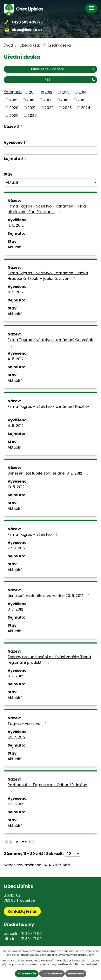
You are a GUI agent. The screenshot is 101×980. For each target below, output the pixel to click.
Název (11, 126)
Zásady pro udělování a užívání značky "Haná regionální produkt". (49, 660)
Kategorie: (13, 92)
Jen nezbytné (52, 974)
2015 (13, 100)
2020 (14, 108)
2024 (86, 108)
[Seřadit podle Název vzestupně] (21, 125)
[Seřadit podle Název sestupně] (21, 127)
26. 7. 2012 (17, 737)
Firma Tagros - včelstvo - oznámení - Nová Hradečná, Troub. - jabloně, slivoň (48, 276)
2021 (31, 108)
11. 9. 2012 (15, 804)
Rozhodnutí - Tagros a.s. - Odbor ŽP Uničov (47, 787)
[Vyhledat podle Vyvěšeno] (50, 150)
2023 (67, 108)
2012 (48, 92)
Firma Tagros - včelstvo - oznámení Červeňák (50, 342)
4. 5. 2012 (16, 225)
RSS (70, 80)
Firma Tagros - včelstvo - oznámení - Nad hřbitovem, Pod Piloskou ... (47, 209)
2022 (49, 108)
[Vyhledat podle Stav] (50, 182)
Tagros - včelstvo (28, 724)
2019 (81, 100)
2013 (66, 92)
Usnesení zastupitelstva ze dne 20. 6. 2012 (49, 596)
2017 (47, 100)
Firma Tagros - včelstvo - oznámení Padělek (49, 409)
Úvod (8, 45)
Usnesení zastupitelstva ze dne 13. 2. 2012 (49, 473)
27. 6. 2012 (17, 548)
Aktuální (15, 247)
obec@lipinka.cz (27, 30)
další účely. (87, 955)
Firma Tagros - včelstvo (33, 534)
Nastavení (76, 974)
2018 (64, 100)
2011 (32, 92)
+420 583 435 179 (27, 22)
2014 (83, 92)
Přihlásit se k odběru (63, 69)
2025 (14, 115)
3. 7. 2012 (15, 609)
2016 (30, 100)
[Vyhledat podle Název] (50, 134)
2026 (32, 115)
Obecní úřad (30, 45)
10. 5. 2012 (16, 487)
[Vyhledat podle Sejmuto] (50, 166)
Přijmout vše (27, 974)
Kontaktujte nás (22, 911)
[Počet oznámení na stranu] (73, 854)
